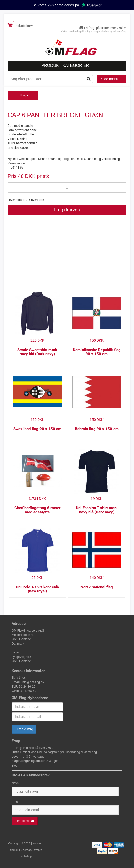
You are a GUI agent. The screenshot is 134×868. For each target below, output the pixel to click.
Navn (15, 783)
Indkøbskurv (20, 25)
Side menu (112, 79)
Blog (15, 766)
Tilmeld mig (24, 729)
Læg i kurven (67, 210)
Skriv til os (19, 678)
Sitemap (26, 850)
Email (15, 802)
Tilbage (23, 95)
